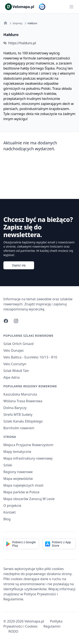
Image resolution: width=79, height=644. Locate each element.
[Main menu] (71, 7)
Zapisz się (19, 265)
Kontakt (10, 512)
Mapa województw (18, 479)
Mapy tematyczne (17, 452)
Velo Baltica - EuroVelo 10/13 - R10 (30, 357)
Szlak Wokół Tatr (16, 371)
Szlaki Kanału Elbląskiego (23, 421)
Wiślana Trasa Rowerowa (23, 401)
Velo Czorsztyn (15, 364)
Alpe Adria (11, 377)
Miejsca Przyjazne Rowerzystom (28, 445)
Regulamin (52, 626)
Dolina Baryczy (15, 408)
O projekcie (12, 506)
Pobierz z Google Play (21, 544)
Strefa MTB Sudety (18, 415)
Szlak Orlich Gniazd (18, 344)
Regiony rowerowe (18, 472)
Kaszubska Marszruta (20, 394)
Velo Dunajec (14, 350)
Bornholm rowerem (19, 428)
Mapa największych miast (23, 485)
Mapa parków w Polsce (21, 492)
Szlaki (8, 465)
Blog (7, 519)
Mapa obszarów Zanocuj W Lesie (29, 499)
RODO (13, 631)
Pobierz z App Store (58, 544)
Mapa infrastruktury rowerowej (28, 458)
